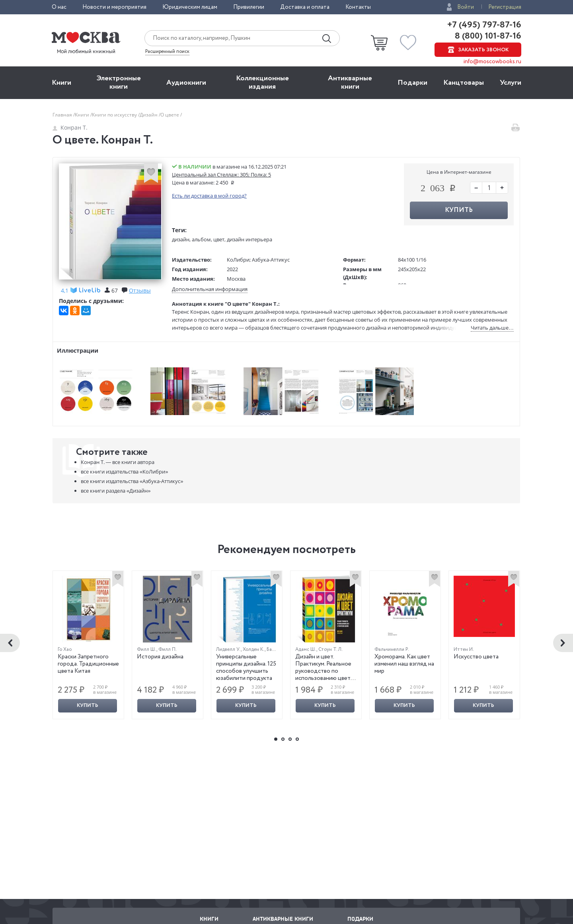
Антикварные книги (350, 82)
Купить (459, 210)
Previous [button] (10, 643)
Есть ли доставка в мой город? (209, 196)
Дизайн (149, 115)
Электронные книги (119, 82)
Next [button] (563, 643)
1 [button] (276, 739)
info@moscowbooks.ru (492, 62)
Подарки (412, 83)
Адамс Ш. (306, 649)
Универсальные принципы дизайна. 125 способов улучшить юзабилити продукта (246, 668)
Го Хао (65, 649)
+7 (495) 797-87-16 (484, 25)
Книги (61, 83)
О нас (59, 7)
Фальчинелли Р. (392, 649)
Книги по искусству (115, 115)
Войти (466, 7)
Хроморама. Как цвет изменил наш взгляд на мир (404, 664)
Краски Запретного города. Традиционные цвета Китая (88, 664)
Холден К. (254, 649)
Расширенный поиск (167, 52)
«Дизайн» (116, 491)
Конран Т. (70, 127)
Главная (63, 115)
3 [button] (290, 739)
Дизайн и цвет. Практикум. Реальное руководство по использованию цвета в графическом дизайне (324, 675)
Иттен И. (464, 649)
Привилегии (249, 7)
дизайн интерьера (249, 239)
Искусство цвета (476, 657)
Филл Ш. (147, 649)
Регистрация (505, 7)
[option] (89, 645)
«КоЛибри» (124, 472)
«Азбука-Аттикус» (132, 481)
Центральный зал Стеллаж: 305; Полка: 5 (221, 175)
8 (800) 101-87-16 (487, 36)
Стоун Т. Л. (330, 649)
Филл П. (168, 649)
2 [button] (283, 739)
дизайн (181, 239)
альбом (201, 239)
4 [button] (297, 739)
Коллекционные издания (262, 82)
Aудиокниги (186, 83)
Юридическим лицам (190, 7)
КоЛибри (238, 260)
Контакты (358, 7)
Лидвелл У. (228, 649)
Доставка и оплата (305, 7)
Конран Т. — (118, 462)
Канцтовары (464, 83)
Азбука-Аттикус (271, 260)
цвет (219, 239)
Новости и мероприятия (114, 7)
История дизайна (160, 657)
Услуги (511, 83)
